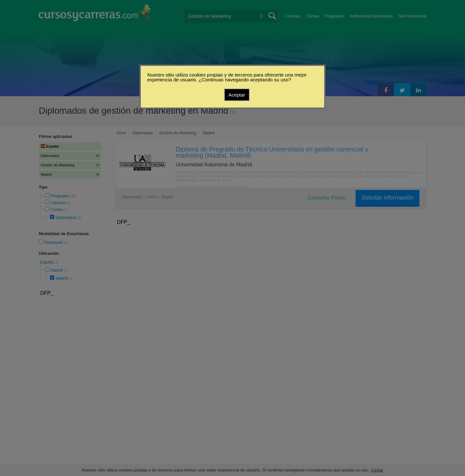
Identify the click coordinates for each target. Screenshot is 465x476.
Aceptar (237, 95)
